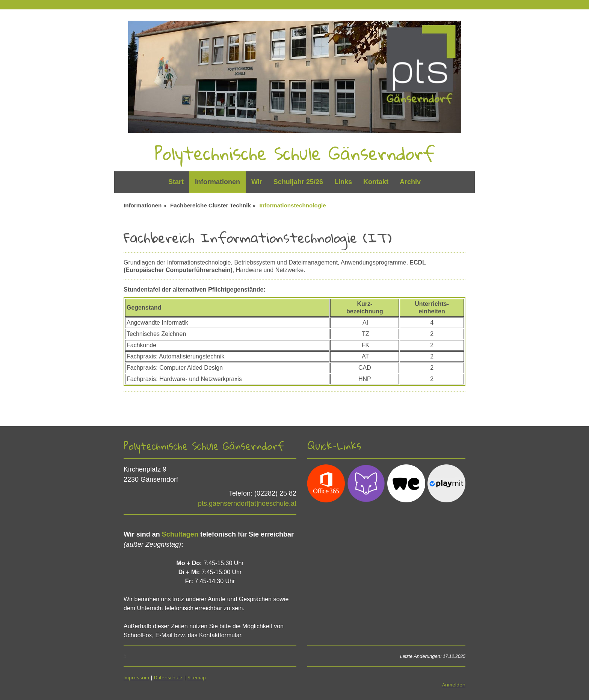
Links (343, 182)
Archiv (410, 182)
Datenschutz (168, 677)
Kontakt (376, 182)
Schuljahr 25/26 (298, 182)
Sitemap (197, 677)
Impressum (136, 677)
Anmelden (454, 685)
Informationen (217, 182)
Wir (257, 182)
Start (176, 182)
